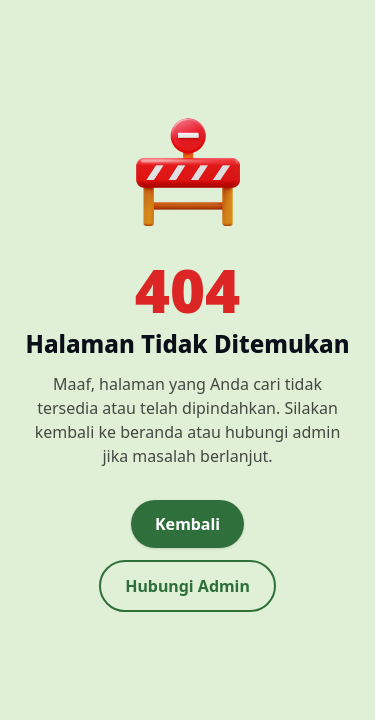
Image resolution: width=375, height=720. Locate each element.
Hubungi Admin (187, 586)
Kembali (187, 524)
